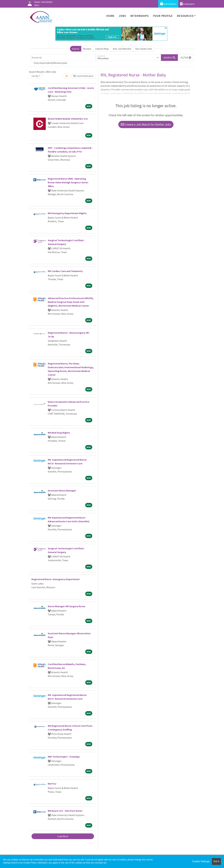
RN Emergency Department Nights (67, 213)
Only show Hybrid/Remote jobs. (51, 63)
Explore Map (102, 49)
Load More (63, 836)
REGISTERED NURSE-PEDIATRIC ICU (68, 119)
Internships (140, 16)
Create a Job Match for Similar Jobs (146, 124)
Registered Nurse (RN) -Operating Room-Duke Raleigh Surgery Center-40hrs (68, 182)
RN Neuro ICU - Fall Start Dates (65, 811)
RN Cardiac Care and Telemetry (65, 271)
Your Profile (163, 16)
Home (110, 16)
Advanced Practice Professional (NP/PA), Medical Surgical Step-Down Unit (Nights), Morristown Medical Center (71, 302)
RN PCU (52, 784)
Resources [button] (185, 16)
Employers (187, 4)
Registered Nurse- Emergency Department (56, 579)
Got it (216, 861)
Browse (87, 49)
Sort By (35, 76)
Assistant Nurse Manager (62, 490)
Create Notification (83, 76)
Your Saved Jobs (144, 49)
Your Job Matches (122, 49)
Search (76, 49)
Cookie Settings (201, 861)
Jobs (122, 16)
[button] (186, 58)
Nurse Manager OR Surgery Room (66, 606)
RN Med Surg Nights (59, 433)
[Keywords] (63, 58)
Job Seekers (168, 4)
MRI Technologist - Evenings (64, 757)
